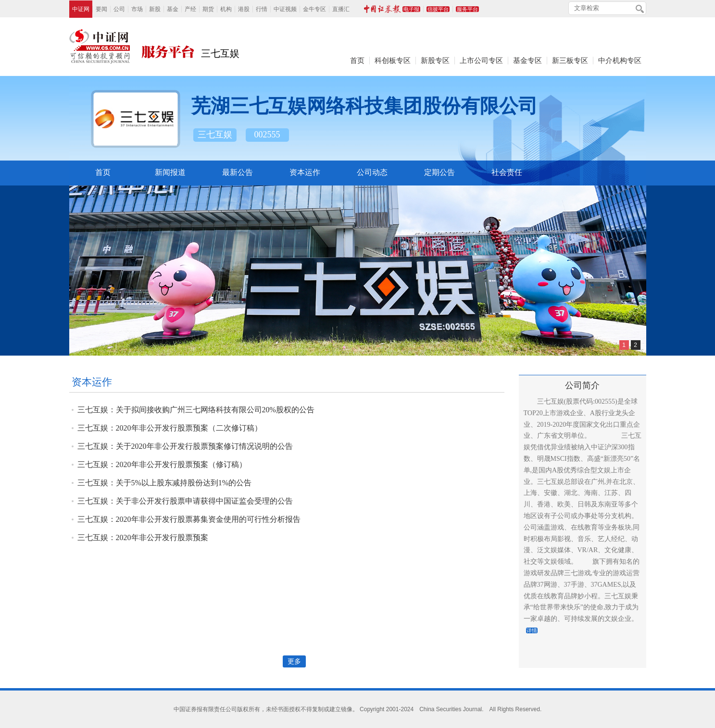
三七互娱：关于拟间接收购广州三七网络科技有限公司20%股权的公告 (196, 410)
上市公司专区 (481, 61)
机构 (226, 9)
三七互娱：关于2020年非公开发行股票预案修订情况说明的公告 (185, 446)
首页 (357, 61)
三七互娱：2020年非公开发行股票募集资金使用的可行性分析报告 (189, 519)
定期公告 (439, 172)
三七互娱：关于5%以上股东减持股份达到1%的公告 (165, 483)
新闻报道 (170, 172)
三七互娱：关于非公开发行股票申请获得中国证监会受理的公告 (185, 501)
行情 (262, 9)
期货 (208, 9)
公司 (119, 9)
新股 (155, 9)
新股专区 (435, 61)
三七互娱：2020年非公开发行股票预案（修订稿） (162, 464)
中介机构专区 (620, 61)
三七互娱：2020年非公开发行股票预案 (143, 537)
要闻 (101, 9)
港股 (244, 9)
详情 (532, 630)
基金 (173, 9)
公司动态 (372, 172)
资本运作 (305, 172)
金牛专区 (314, 9)
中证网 (81, 9)
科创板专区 (393, 61)
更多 (294, 661)
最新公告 (238, 172)
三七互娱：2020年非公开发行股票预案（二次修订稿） (170, 428)
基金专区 (527, 61)
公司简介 (582, 385)
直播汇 (341, 9)
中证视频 (285, 9)
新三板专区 (570, 61)
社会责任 (507, 172)
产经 (190, 9)
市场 (137, 9)
